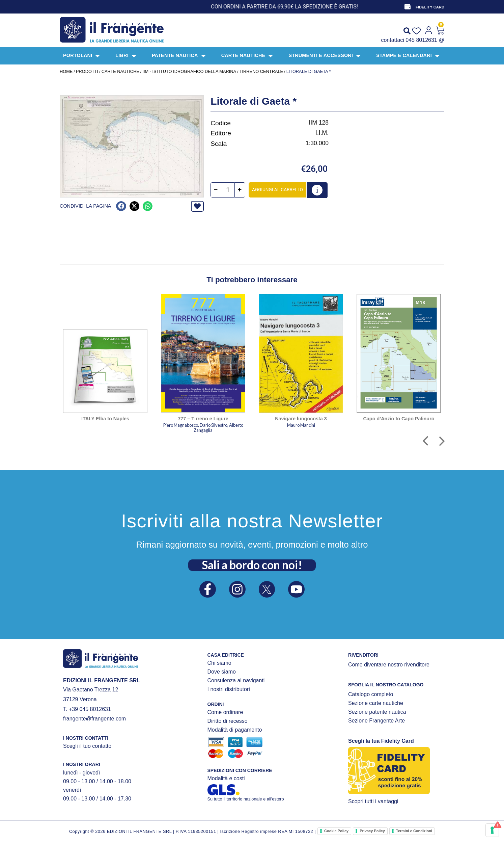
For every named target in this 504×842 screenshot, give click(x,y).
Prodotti (87, 71)
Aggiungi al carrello (277, 189)
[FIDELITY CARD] (408, 7)
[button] (121, 206)
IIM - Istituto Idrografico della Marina (189, 71)
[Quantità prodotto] (228, 190)
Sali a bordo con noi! (252, 565)
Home (66, 71)
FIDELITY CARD (430, 7)
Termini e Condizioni (414, 831)
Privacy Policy (372, 831)
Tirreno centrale (261, 71)
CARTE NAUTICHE (120, 71)
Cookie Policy (336, 831)
